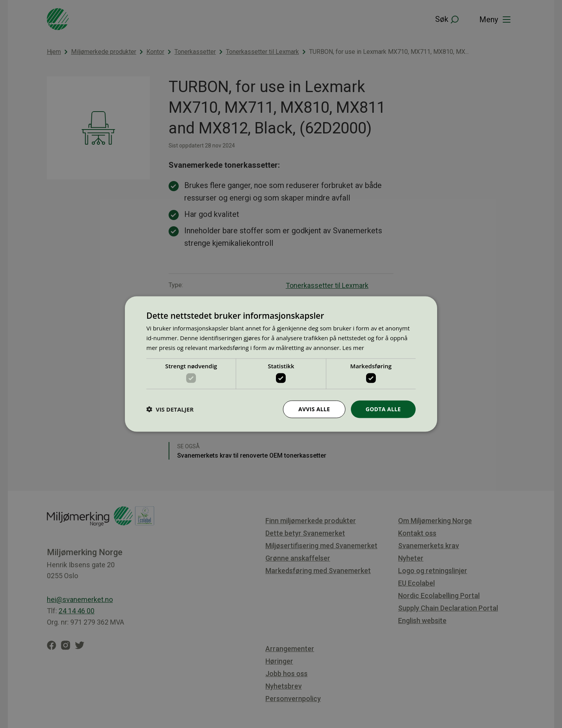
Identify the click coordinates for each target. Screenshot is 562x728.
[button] (170, 409)
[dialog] (281, 364)
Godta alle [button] (383, 409)
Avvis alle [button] (314, 409)
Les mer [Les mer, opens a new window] (353, 347)
